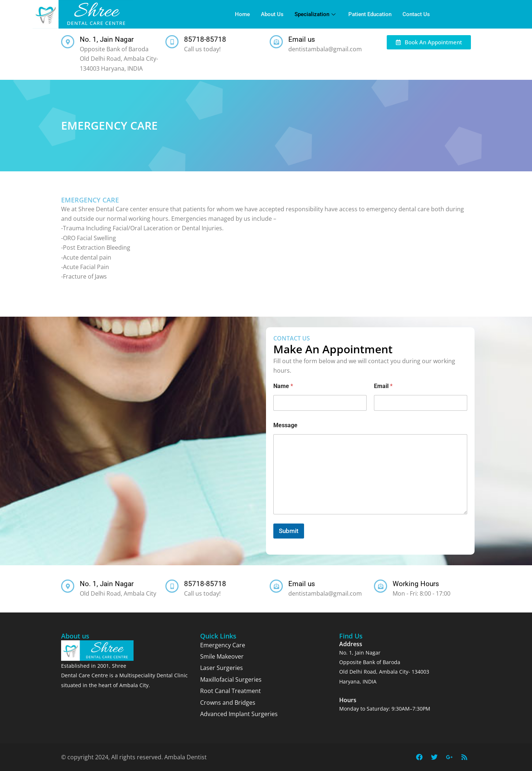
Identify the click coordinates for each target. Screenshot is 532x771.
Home (242, 14)
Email (383, 386)
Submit (289, 531)
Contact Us (416, 14)
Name (283, 386)
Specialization (316, 14)
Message (285, 425)
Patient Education (370, 14)
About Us (272, 14)
